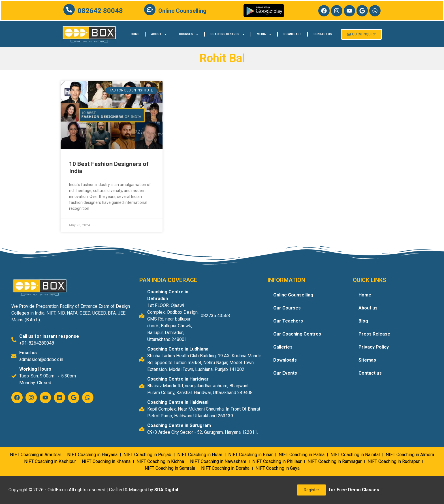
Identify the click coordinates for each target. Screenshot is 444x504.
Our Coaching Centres (297, 334)
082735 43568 (215, 316)
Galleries (283, 347)
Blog (363, 321)
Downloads (293, 34)
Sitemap (367, 360)
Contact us (323, 34)
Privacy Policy (374, 347)
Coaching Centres (228, 34)
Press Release (374, 334)
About (159, 34)
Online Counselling (182, 11)
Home (135, 34)
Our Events (285, 373)
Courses (189, 34)
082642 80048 (100, 11)
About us (368, 308)
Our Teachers (288, 321)
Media (264, 34)
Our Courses (287, 308)
